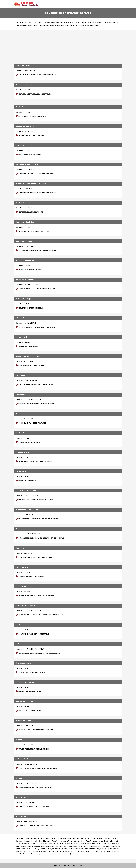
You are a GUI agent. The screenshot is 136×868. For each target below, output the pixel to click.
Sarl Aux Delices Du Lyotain (27, 203)
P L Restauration (22, 567)
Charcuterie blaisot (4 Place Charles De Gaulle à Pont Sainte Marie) (94, 839)
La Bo (18, 625)
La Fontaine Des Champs (25, 586)
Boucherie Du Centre (24, 721)
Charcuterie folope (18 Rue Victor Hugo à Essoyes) (80, 851)
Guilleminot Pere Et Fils (25, 280)
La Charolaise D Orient (25, 759)
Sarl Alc (19, 778)
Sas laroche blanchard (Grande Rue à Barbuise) (55, 854)
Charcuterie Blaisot (23, 66)
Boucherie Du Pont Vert (25, 701)
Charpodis (20, 529)
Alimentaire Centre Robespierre (29, 510)
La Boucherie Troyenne (25, 682)
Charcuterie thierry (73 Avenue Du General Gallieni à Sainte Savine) (61, 849)
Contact (81, 865)
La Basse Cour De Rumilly (26, 490)
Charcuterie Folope (23, 299)
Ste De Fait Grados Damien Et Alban (30, 164)
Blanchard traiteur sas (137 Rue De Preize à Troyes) (101, 849)
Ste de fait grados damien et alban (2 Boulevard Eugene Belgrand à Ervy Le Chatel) (82, 844)
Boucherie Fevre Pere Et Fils (27, 356)
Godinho (19, 740)
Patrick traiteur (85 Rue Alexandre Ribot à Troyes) (74, 841)
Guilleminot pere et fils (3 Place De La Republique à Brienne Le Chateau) (39, 851)
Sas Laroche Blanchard (25, 337)
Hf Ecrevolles (21, 797)
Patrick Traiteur (22, 107)
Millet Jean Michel (22, 452)
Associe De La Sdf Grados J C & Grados (31, 184)
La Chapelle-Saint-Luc (99, 23)
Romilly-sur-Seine (86, 23)
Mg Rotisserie (21, 471)
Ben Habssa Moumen (24, 663)
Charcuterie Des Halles (25, 222)
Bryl (17, 414)
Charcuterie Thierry (24, 241)
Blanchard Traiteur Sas (25, 260)
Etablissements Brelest (25, 126)
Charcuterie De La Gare (25, 85)
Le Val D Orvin (21, 145)
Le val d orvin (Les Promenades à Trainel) (40, 844)
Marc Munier (21, 375)
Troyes (77, 23)
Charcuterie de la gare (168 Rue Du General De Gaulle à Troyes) (36, 841)
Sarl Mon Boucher (23, 433)
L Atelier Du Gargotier (24, 318)
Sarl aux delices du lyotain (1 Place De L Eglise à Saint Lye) (83, 846)
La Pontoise (20, 644)
